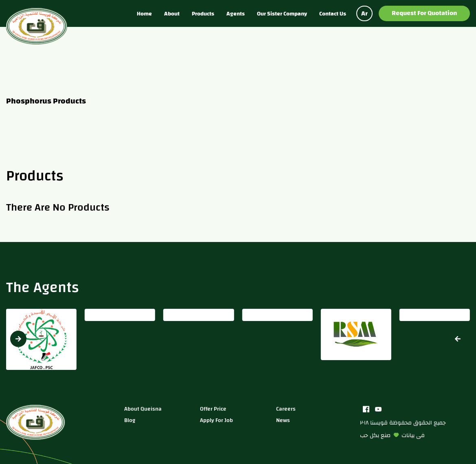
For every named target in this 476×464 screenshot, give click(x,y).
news (283, 420)
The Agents (43, 287)
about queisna (143, 409)
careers (286, 409)
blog (130, 420)
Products (203, 14)
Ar (364, 13)
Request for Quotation (424, 13)
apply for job (216, 420)
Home (144, 14)
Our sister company (282, 14)
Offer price (213, 409)
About (172, 14)
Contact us (333, 14)
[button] (458, 339)
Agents (236, 14)
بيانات (408, 435)
